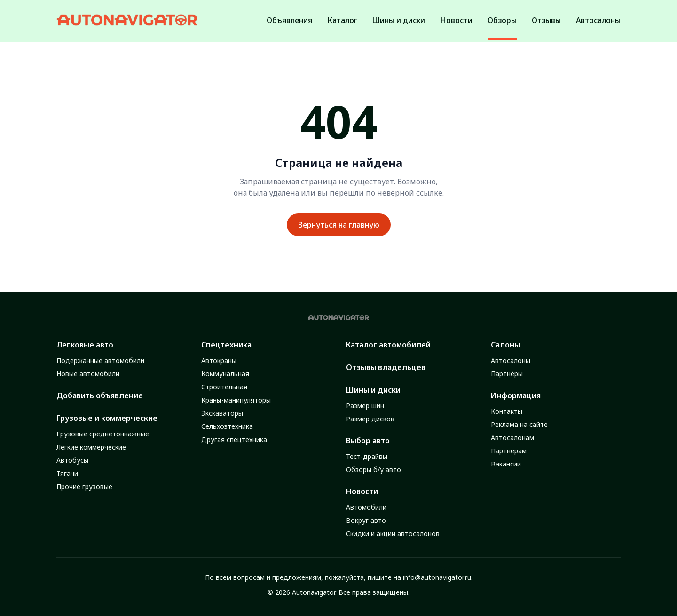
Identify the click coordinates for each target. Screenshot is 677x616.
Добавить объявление (100, 395)
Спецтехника (226, 345)
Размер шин (365, 406)
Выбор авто (368, 441)
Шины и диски (373, 390)
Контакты (507, 411)
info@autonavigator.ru (437, 577)
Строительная (224, 387)
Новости (362, 491)
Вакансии (506, 464)
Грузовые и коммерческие (107, 418)
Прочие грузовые (84, 486)
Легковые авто (85, 345)
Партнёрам (509, 451)
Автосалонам (512, 438)
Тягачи (67, 473)
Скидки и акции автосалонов (393, 533)
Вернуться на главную (339, 225)
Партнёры (507, 374)
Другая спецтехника (234, 439)
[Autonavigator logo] (127, 20)
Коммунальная (225, 374)
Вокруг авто (366, 520)
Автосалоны (511, 360)
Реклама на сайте (519, 424)
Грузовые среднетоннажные (103, 434)
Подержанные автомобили (100, 360)
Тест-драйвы (367, 456)
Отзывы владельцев (386, 367)
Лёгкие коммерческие (91, 447)
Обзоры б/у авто (374, 470)
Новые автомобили (88, 374)
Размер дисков (370, 419)
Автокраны (219, 360)
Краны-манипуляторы (236, 400)
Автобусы (72, 460)
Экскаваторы (222, 413)
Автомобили (366, 507)
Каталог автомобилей (388, 345)
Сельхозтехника (227, 426)
